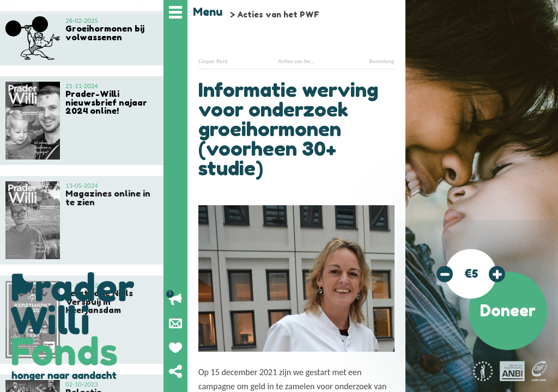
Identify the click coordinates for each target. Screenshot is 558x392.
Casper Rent (213, 61)
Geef (175, 347)
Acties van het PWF (278, 14)
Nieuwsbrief (175, 323)
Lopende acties (175, 299)
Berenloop (382, 61)
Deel (175, 371)
